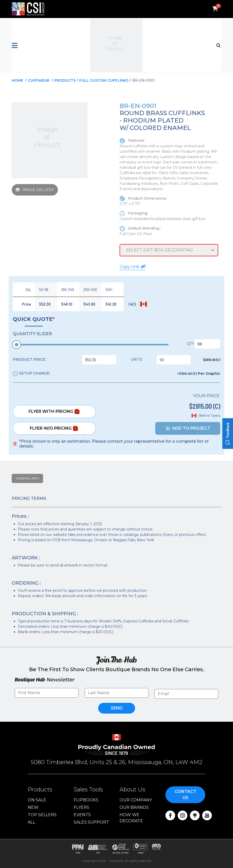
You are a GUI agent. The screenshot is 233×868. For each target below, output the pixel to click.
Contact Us (185, 795)
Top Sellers (42, 815)
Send (117, 708)
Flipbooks (86, 800)
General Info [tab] (27, 478)
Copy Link (133, 267)
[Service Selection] (169, 250)
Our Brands (134, 807)
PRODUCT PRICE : (30, 359)
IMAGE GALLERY (35, 190)
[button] (47, 45)
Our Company (136, 800)
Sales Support (91, 822)
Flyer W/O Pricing (54, 428)
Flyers (81, 807)
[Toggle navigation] (219, 45)
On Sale (37, 800)
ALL (31, 822)
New (33, 807)
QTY (191, 344)
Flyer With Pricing (54, 412)
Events (82, 815)
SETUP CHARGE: (31, 373)
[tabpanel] (117, 565)
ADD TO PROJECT (188, 428)
